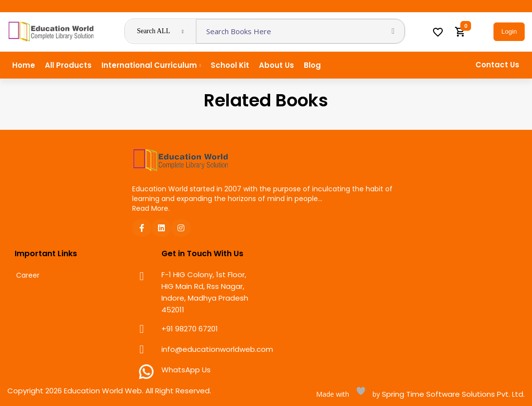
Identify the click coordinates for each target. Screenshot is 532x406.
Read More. (151, 208)
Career (28, 275)
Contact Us (497, 65)
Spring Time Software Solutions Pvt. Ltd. (452, 394)
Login (509, 31)
